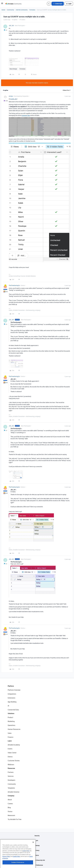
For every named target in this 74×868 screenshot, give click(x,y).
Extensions (11, 698)
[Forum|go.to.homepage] (13, 4)
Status (10, 811)
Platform (11, 686)
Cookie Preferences (37, 865)
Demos (10, 757)
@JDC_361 (14, 99)
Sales (10, 733)
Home (3, 10)
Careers (10, 804)
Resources (11, 768)
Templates (11, 788)
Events (10, 749)
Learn (10, 741)
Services (11, 776)
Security (37, 836)
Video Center (12, 753)
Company (11, 796)
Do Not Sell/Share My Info (37, 860)
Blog (9, 808)
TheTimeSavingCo (14, 285)
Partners (11, 772)
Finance (10, 737)
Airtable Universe (13, 792)
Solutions (11, 713)
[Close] (33, 853)
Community (10, 10)
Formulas (32, 10)
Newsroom (11, 815)
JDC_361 (11, 26)
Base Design (13, 69)
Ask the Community (22, 10)
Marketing (11, 721)
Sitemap (37, 845)
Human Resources (14, 729)
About (10, 800)
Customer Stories (14, 761)
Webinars (11, 765)
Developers (11, 780)
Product (10, 717)
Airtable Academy (14, 745)
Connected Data (13, 710)
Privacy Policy (6, 867)
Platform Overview (14, 690)
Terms (37, 855)
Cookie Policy (26, 861)
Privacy (37, 850)
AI (8, 706)
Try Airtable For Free (15, 819)
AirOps (11, 96)
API (37, 841)
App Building (12, 702)
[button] (2, 4)
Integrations (12, 694)
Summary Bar (26, 115)
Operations (11, 725)
